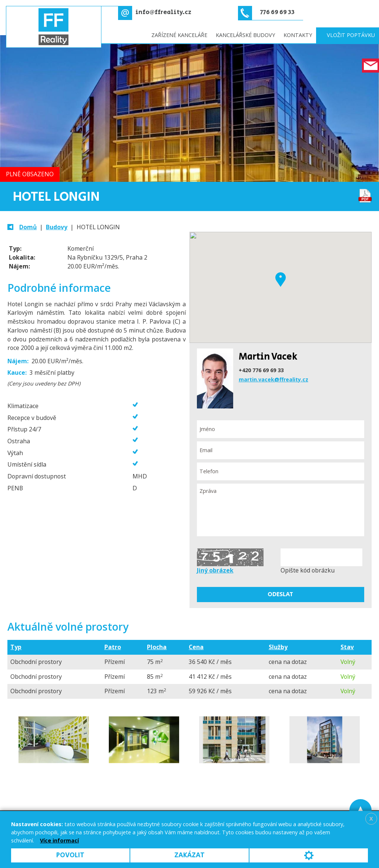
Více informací (59, 840)
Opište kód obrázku (308, 570)
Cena (196, 647)
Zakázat (189, 855)
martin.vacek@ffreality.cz (274, 379)
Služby (278, 647)
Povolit (70, 855)
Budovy (57, 227)
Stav (347, 647)
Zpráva (281, 510)
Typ (16, 647)
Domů (28, 227)
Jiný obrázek (215, 570)
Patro (113, 647)
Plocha (157, 647)
